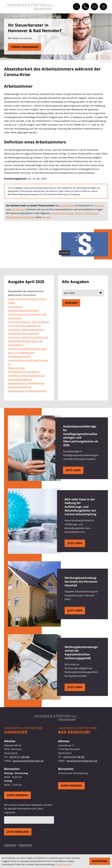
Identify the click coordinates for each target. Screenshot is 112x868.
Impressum (10, 845)
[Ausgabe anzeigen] (71, 303)
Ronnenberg (67, 213)
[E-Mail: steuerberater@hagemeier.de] (94, 7)
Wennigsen (29, 217)
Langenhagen (92, 213)
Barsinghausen (14, 217)
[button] (85, 7)
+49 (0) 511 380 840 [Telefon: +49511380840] (19, 757)
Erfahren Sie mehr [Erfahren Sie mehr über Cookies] (63, 864)
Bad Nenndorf (18, 209)
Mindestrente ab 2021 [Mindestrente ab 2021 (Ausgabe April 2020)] (20, 356)
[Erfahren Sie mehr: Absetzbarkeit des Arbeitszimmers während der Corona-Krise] (24, 47)
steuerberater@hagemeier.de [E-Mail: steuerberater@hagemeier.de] (28, 761)
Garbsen (79, 213)
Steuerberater (67, 205)
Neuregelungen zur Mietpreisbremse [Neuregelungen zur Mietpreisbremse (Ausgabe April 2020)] (27, 391)
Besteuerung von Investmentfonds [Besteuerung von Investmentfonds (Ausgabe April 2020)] (26, 383)
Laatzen (55, 213)
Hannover (99, 205)
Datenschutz (26, 845)
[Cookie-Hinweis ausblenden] (100, 861)
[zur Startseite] (31, 7)
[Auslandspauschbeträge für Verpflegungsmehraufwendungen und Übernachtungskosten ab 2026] (73, 470)
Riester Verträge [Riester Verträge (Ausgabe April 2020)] (16, 368)
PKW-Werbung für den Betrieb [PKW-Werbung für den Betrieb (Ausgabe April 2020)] (24, 372)
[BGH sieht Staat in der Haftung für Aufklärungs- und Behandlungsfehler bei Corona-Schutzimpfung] (75, 543)
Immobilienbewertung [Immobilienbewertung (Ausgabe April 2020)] (20, 387)
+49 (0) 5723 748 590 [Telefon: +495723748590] (74, 757)
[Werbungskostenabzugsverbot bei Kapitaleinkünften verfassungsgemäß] (75, 687)
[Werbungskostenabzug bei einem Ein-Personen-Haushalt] (75, 611)
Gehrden (46, 217)
